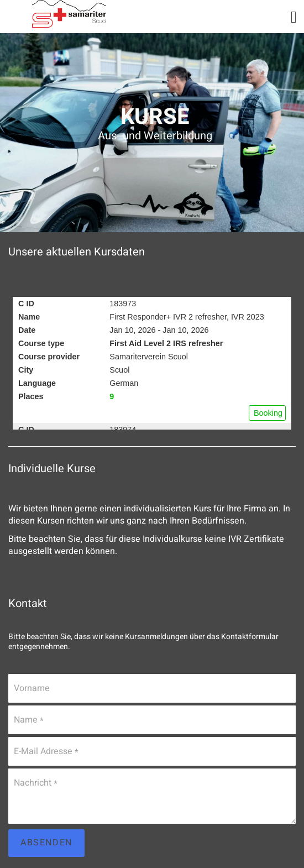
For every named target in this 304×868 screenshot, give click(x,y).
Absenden (46, 843)
